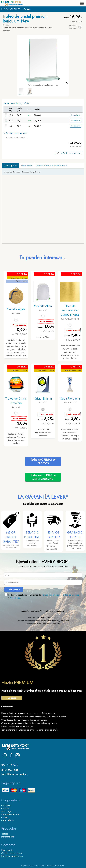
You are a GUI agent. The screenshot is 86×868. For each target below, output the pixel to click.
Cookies (5, 817)
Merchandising (8, 837)
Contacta (5, 808)
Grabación (27, 166)
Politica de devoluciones (12, 856)
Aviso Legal (15, 598)
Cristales (28, 9)
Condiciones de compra (12, 853)
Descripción (11, 166)
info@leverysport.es (15, 774)
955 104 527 (10, 765)
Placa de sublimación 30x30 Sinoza (70, 310)
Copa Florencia (70, 399)
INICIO (4, 9)
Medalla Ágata (16, 309)
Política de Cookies (70, 595)
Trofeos (5, 834)
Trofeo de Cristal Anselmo (16, 401)
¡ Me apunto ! (14, 590)
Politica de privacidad (51, 595)
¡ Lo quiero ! (12, 698)
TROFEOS (16, 9)
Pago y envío (7, 850)
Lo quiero (76, 115)
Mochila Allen (43, 306)
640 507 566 (10, 770)
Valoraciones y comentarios (52, 166)
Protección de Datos (10, 814)
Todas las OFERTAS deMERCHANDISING (43, 477)
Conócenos (6, 805)
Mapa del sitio (7, 820)
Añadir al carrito (71, 153)
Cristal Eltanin (43, 399)
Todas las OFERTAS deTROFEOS (43, 462)
